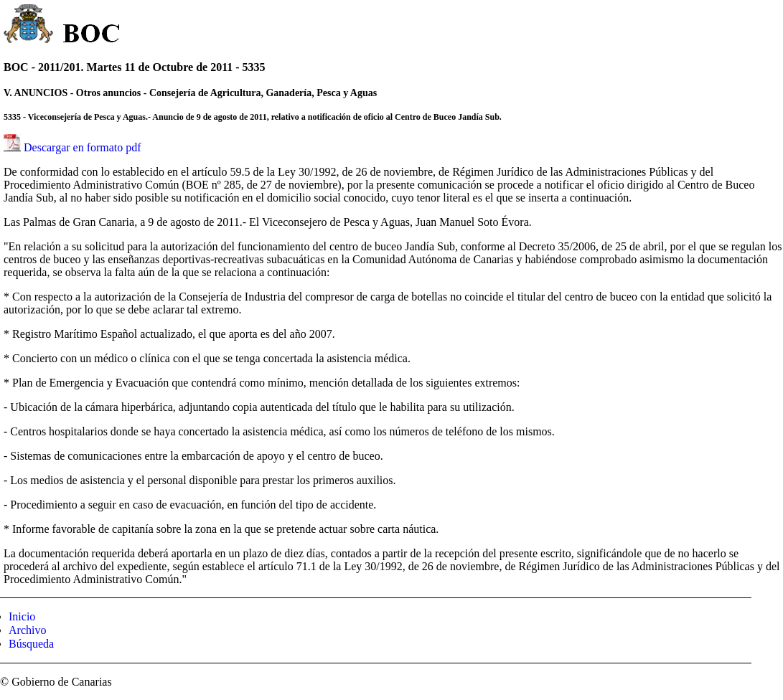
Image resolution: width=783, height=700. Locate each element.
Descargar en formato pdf (83, 147)
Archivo (27, 630)
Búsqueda (31, 644)
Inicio (22, 616)
